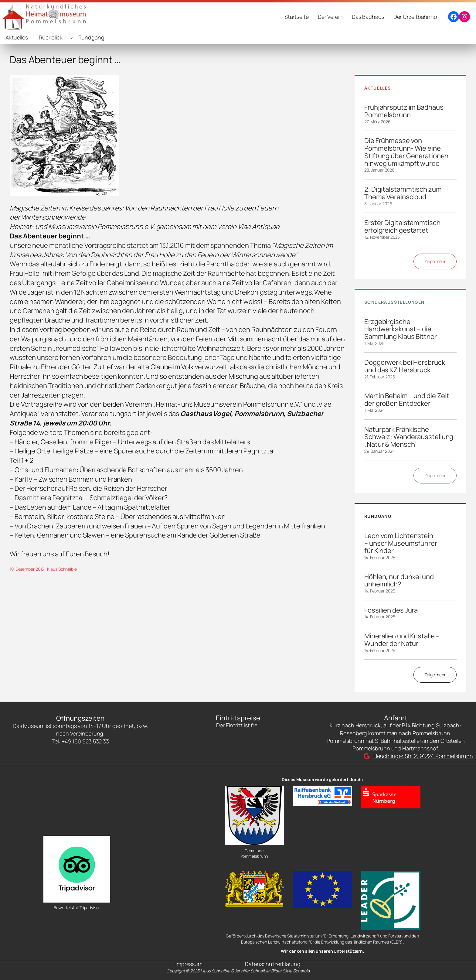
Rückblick (51, 37)
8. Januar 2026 (378, 204)
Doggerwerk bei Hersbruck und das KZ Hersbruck (405, 366)
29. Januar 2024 (379, 451)
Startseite (297, 17)
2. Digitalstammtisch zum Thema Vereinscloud (403, 193)
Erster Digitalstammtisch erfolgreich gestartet (402, 227)
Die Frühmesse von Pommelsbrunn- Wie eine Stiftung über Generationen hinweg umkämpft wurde (406, 152)
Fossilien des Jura (391, 610)
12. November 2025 (382, 237)
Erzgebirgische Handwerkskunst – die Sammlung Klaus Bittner (401, 329)
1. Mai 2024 (374, 410)
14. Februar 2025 (380, 557)
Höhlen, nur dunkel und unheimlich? (399, 581)
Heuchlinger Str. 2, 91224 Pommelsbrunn (423, 756)
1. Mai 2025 (374, 343)
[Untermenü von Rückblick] (71, 38)
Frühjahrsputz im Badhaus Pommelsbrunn (404, 111)
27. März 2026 (377, 122)
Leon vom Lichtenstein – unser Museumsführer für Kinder (401, 543)
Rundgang (91, 37)
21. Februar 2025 (379, 377)
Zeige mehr (435, 261)
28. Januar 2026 (379, 170)
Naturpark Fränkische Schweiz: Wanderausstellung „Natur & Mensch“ (409, 437)
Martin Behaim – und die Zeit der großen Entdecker (407, 400)
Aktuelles (17, 37)
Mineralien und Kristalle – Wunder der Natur (402, 640)
